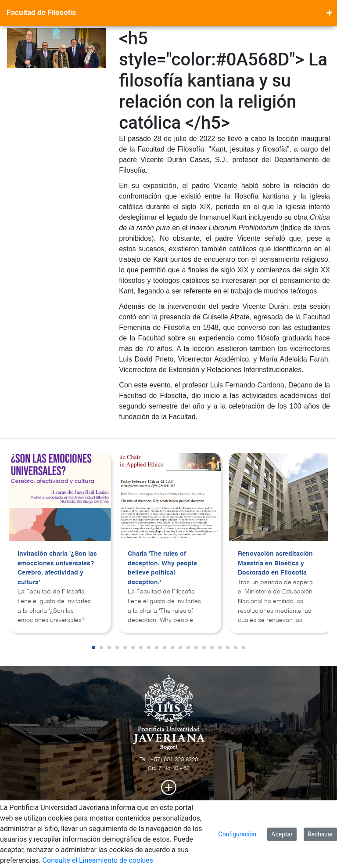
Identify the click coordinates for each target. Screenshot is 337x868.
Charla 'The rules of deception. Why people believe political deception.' (162, 568)
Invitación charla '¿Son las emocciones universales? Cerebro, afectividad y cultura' (57, 568)
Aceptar (282, 834)
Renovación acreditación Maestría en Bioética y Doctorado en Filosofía (275, 563)
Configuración (238, 834)
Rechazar (320, 834)
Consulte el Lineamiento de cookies (98, 860)
